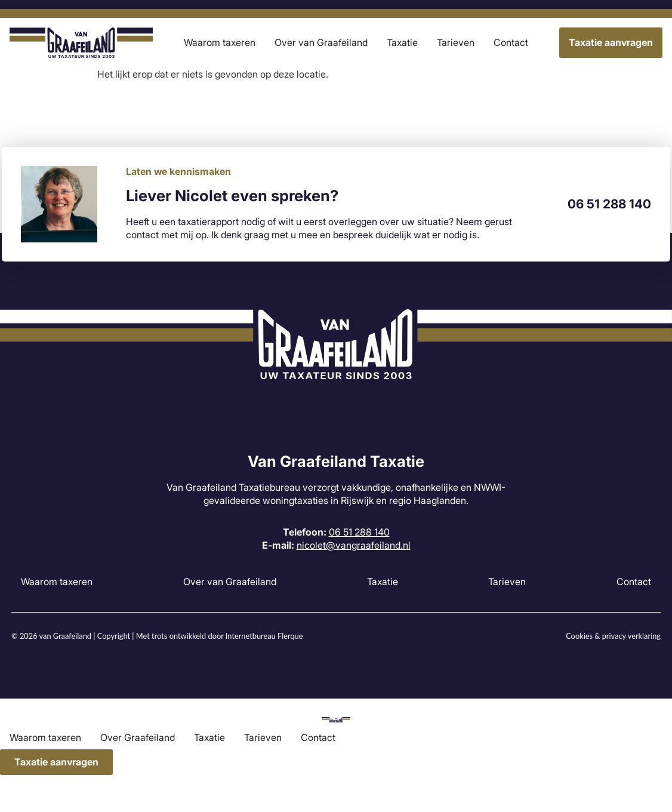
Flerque (290, 636)
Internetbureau (251, 636)
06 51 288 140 (609, 204)
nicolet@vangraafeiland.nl (354, 545)
